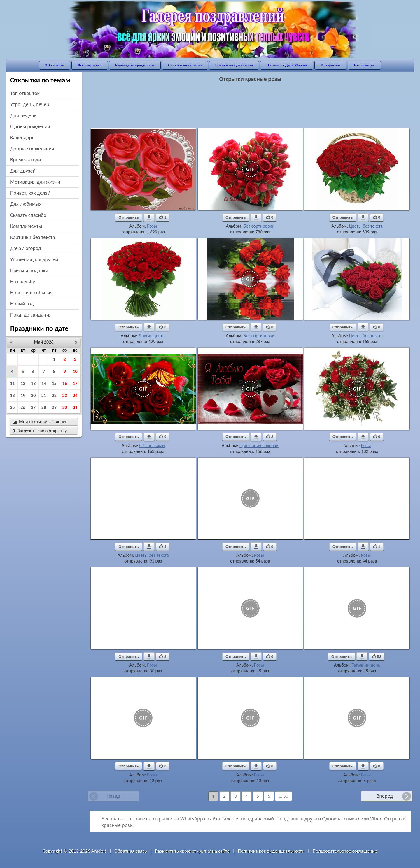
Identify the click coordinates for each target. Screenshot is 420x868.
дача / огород (26, 248)
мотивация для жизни (35, 182)
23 (65, 395)
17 (75, 383)
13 (33, 383)
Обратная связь (131, 851)
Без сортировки (259, 226)
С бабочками (152, 446)
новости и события (31, 293)
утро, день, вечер (30, 104)
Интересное (330, 65)
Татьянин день (366, 665)
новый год (22, 304)
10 (75, 371)
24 (75, 395)
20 (33, 395)
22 (54, 395)
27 (33, 407)
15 (54, 383)
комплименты (26, 226)
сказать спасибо (28, 215)
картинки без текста (33, 237)
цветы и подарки (29, 270)
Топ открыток (25, 93)
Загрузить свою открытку (40, 431)
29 (54, 407)
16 (65, 383)
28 (44, 407)
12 (23, 383)
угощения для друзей (34, 259)
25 (12, 407)
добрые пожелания (32, 149)
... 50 (283, 796)
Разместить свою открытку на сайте (192, 851)
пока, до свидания (31, 315)
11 (12, 383)
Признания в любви (259, 446)
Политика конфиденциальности (271, 851)
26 (23, 407)
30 (65, 407)
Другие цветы (152, 336)
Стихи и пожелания (185, 65)
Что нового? (364, 65)
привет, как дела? (30, 193)
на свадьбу (23, 282)
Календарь (22, 138)
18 (12, 395)
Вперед (385, 796)
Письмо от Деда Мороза (287, 65)
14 (44, 383)
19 (23, 395)
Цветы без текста (366, 226)
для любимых (26, 204)
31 (75, 407)
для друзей (23, 171)
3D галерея (55, 65)
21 (44, 395)
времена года (26, 160)
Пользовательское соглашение (345, 851)
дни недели (23, 115)
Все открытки (90, 65)
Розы (152, 226)
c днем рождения (30, 126)
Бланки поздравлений (234, 65)
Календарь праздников (135, 65)
